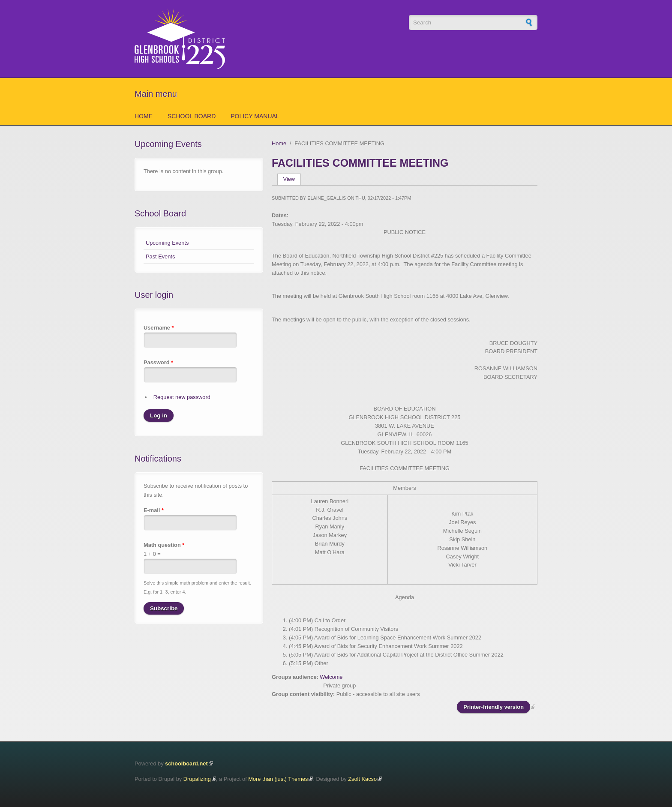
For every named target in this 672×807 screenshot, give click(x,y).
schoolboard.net (186, 763)
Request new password (182, 397)
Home (144, 116)
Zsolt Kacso (362, 779)
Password (158, 362)
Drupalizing (197, 779)
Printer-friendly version (493, 707)
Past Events (160, 256)
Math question (164, 545)
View (292, 179)
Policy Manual (255, 116)
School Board (192, 116)
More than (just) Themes (278, 779)
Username (159, 328)
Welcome (331, 677)
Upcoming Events (167, 243)
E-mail (154, 510)
